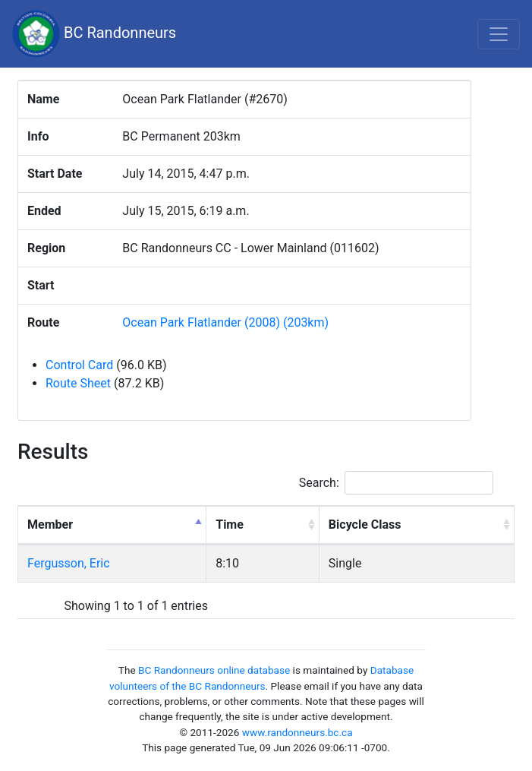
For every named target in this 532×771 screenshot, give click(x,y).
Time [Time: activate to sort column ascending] (230, 525)
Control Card (79, 365)
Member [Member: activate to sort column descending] (50, 525)
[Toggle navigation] (499, 34)
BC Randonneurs (94, 34)
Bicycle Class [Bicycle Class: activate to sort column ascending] (365, 525)
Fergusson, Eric (69, 563)
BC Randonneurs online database (214, 670)
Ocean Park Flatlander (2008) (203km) (225, 322)
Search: (396, 483)
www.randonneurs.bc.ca (297, 732)
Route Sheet (78, 383)
